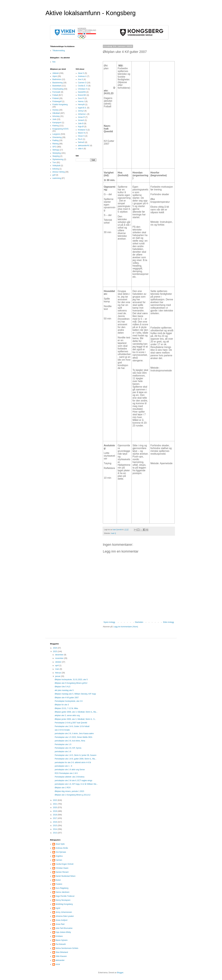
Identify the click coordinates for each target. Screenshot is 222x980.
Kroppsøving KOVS (60, 129)
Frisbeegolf (57, 101)
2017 (55, 818)
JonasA (81, 120)
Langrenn (56, 134)
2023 (55, 651)
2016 (55, 822)
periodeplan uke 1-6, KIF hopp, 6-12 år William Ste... (76, 784)
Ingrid (58, 908)
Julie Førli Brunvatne (64, 928)
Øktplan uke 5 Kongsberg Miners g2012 (71, 683)
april (57, 666)
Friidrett (56, 98)
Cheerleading (58, 89)
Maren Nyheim (62, 940)
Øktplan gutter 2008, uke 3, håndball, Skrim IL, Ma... (76, 712)
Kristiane (59, 936)
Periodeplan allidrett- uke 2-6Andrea (70, 777)
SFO (54, 147)
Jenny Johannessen (64, 912)
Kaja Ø (81, 127)
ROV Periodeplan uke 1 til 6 (66, 773)
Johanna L (82, 114)
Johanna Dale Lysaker (65, 916)
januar (58, 676)
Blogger (120, 973)
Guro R (81, 98)
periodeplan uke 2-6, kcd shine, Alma (70, 741)
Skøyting (56, 156)
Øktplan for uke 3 (62, 705)
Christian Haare (62, 868)
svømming (57, 178)
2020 (55, 807)
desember (60, 655)
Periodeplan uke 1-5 (63, 744)
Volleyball (56, 166)
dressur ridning (59, 172)
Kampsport (57, 123)
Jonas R (81, 117)
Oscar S (81, 136)
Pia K (80, 139)
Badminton (57, 79)
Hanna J (81, 101)
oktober (59, 662)
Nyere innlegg (109, 622)
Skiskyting (57, 153)
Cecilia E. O (83, 86)
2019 (55, 811)
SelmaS (81, 142)
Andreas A (82, 76)
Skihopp (56, 150)
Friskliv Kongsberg (60, 105)
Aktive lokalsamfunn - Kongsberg (91, 13)
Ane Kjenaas (61, 852)
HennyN (81, 105)
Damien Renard (62, 872)
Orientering (57, 137)
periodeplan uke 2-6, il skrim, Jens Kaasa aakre (74, 733)
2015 (55, 826)
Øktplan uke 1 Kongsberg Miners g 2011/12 (73, 795)
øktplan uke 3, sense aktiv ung (67, 715)
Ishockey (56, 116)
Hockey (55, 110)
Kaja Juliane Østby (63, 932)
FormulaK (56, 92)
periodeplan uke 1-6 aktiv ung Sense (70, 770)
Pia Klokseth (61, 944)
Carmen (59, 860)
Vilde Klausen (61, 956)
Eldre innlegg (169, 622)
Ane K (81, 79)
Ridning (56, 144)
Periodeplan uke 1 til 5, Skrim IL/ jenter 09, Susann (76, 755)
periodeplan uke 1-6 (63, 752)
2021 (55, 804)
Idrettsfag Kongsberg (64, 904)
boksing (56, 169)
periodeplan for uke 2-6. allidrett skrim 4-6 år (73, 762)
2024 (55, 648)
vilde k (81, 149)
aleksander (60, 960)
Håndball (56, 113)
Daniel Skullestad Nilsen (65, 876)
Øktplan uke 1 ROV (63, 788)
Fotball (55, 95)
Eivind (58, 880)
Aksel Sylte (60, 844)
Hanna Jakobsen (62, 892)
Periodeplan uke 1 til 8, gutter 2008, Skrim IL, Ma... (76, 759)
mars (58, 669)
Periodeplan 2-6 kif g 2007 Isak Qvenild (71, 723)
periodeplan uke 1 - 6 (63, 766)
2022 (55, 800)
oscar (58, 964)
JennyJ (81, 111)
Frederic (59, 884)
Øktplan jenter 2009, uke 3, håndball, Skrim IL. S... (75, 719)
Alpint (55, 76)
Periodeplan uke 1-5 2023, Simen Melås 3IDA (73, 737)
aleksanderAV (84, 146)
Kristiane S (82, 130)
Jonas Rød (60, 924)
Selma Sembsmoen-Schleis (67, 948)
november (60, 658)
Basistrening (58, 83)
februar (58, 673)
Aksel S (81, 73)
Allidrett (55, 73)
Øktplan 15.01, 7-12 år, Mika (66, 708)
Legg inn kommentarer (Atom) (126, 627)
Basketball (57, 86)
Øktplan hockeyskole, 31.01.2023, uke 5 (71, 680)
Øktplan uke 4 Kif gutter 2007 (67, 698)
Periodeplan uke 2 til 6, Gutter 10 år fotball (72, 726)
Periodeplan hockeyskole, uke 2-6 (69, 701)
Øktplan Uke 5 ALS (63, 687)
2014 (55, 829)
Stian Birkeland (62, 952)
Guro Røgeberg (62, 888)
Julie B (81, 123)
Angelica (59, 856)
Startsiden (139, 622)
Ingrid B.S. (82, 108)
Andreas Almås (62, 848)
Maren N (82, 133)
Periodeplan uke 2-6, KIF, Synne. (68, 748)
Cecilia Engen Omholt (64, 864)
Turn (54, 162)
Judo (54, 119)
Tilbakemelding (59, 51)
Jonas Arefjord (61, 920)
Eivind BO (82, 95)
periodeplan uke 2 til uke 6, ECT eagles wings (73, 781)
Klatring (56, 126)
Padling (55, 140)
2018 (55, 815)
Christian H (83, 89)
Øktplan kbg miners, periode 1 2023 (69, 791)
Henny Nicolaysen (63, 900)
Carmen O (82, 83)
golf (54, 175)
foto (54, 62)
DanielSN (82, 92)
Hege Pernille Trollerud (65, 896)
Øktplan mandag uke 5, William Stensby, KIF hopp (75, 694)
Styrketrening (58, 159)
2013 (55, 833)
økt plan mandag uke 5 (64, 690)
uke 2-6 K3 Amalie (62, 730)
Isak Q (114, 533)
